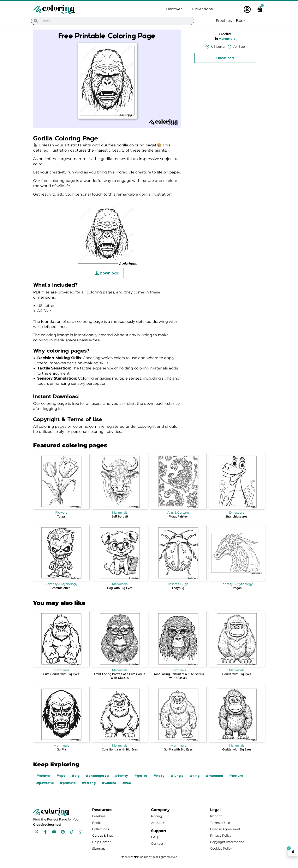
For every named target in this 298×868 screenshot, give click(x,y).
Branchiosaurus (237, 516)
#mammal (214, 776)
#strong (89, 783)
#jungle (177, 776)
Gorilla (61, 749)
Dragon (237, 588)
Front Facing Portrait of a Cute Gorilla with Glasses (120, 676)
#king (195, 776)
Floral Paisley (178, 516)
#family (121, 776)
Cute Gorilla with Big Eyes (61, 674)
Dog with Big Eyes (120, 588)
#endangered (97, 776)
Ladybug (178, 588)
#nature (236, 776)
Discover (174, 9)
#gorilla (141, 776)
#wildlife (109, 783)
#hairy (159, 776)
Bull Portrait (120, 516)
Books (242, 21)
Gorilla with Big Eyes (237, 674)
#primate (68, 783)
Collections (202, 9)
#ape (61, 776)
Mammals (227, 39)
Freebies (224, 21)
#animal (43, 776)
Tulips (61, 516)
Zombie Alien (61, 588)
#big (76, 776)
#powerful (45, 783)
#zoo (127, 783)
